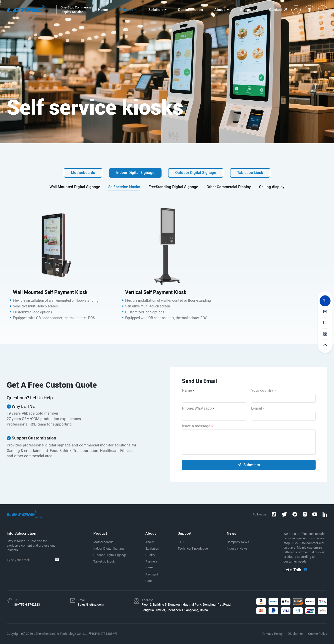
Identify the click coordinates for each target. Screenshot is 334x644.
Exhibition (152, 548)
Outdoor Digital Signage (196, 173)
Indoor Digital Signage (135, 173)
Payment (152, 574)
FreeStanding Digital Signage (173, 187)
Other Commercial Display (229, 187)
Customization (191, 10)
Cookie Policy (318, 634)
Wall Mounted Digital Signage (75, 187)
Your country (263, 390)
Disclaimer (295, 634)
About (220, 10)
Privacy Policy (273, 634)
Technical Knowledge (193, 548)
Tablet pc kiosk (250, 173)
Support (247, 10)
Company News (238, 542)
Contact (276, 10)
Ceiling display (272, 187)
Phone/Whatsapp (198, 408)
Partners (152, 561)
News (149, 568)
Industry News (237, 548)
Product (126, 10)
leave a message (197, 426)
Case (149, 581)
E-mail (258, 408)
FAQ (181, 542)
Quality (150, 555)
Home (103, 10)
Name (188, 390)
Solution (156, 10)
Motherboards (83, 173)
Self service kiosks (124, 187)
